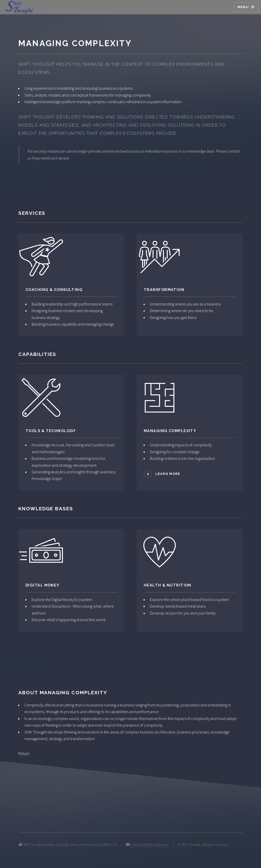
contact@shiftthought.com (149, 845)
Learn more (168, 474)
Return (24, 753)
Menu (243, 7)
